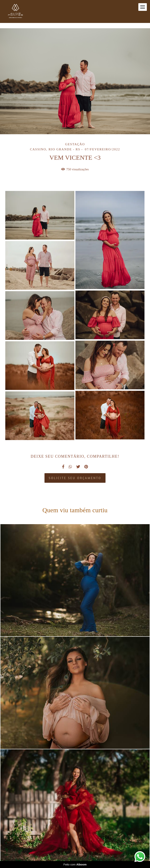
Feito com (75, 864)
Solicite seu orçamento (75, 478)
